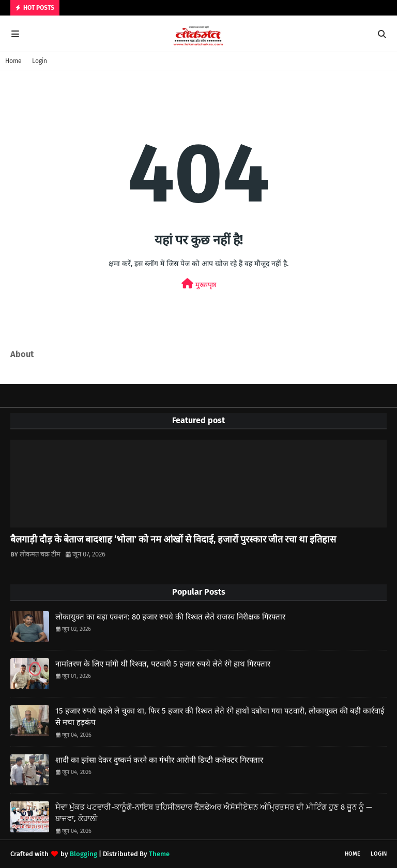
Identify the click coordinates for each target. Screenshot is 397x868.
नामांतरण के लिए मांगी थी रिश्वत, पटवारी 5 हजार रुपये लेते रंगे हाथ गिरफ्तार (163, 664)
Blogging (83, 854)
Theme (159, 854)
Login (40, 61)
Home (13, 61)
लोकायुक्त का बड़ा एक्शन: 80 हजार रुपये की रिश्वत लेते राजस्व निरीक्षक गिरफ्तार (170, 617)
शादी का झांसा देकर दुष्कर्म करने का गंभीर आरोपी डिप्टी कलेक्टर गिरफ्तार (159, 760)
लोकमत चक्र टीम (40, 554)
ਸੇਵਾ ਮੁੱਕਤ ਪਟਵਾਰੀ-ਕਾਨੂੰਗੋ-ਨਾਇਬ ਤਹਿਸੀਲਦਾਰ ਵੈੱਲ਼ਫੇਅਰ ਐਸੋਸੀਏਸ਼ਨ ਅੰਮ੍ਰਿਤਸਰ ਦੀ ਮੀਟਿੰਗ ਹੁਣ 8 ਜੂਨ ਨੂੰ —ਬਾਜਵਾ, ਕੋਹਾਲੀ (214, 813)
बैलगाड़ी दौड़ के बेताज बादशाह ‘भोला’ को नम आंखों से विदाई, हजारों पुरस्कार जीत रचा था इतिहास (173, 539)
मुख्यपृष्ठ (199, 284)
